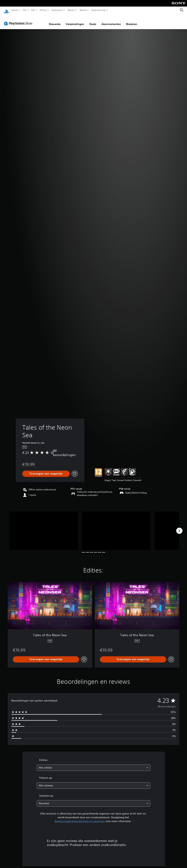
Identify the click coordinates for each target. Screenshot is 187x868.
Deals (93, 21)
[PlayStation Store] (19, 20)
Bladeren (132, 21)
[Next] (179, 527)
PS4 (33, 10)
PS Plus (43, 10)
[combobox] (93, 764)
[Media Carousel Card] (44, 527)
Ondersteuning (98, 10)
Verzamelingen (75, 21)
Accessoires (57, 10)
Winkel (83, 10)
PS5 (25, 10)
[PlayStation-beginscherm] (6, 10)
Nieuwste (55, 21)
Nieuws (71, 10)
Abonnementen (111, 21)
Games (15, 10)
